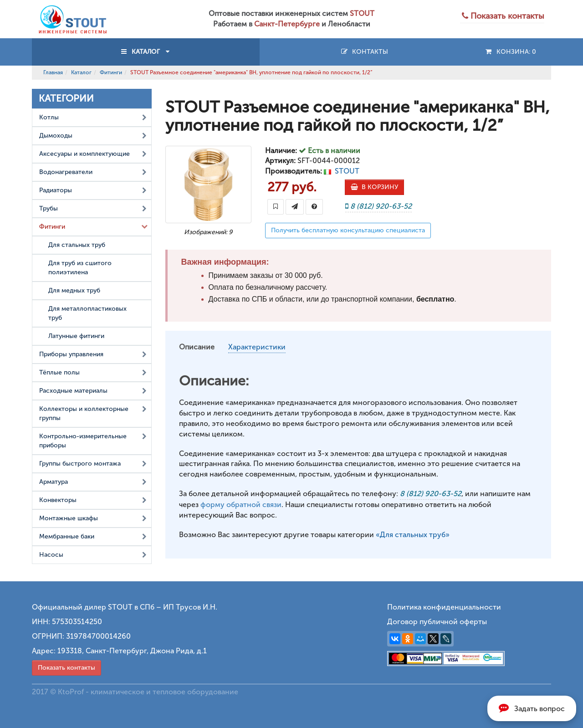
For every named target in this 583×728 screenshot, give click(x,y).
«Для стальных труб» (413, 535)
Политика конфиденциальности (444, 607)
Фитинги (111, 72)
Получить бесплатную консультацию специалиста (348, 230)
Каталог (81, 72)
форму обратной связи (241, 505)
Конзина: (510, 52)
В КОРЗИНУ (374, 187)
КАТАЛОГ (146, 52)
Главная (53, 72)
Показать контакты (66, 668)
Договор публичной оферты (437, 622)
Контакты (364, 52)
